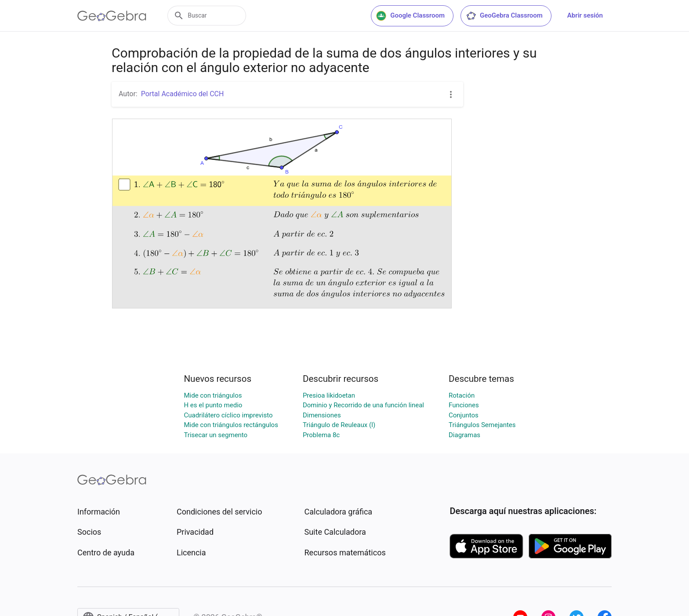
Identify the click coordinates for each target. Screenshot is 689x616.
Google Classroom (410, 16)
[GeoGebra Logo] (112, 16)
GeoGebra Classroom (504, 16)
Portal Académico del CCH (183, 94)
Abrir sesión (585, 15)
